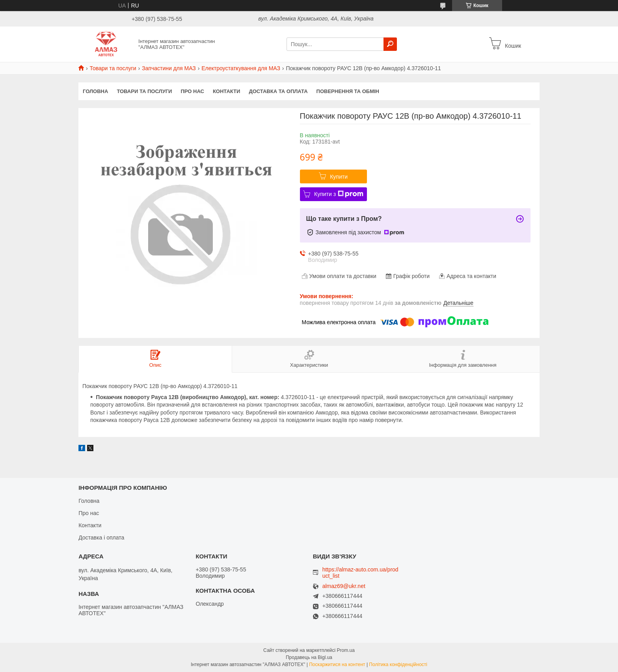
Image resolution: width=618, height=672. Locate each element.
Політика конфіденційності (398, 665)
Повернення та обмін (348, 91)
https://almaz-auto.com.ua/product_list (360, 573)
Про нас (192, 91)
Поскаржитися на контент (337, 665)
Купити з (339, 194)
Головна (95, 91)
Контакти (227, 91)
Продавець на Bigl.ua (309, 657)
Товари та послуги (113, 68)
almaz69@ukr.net (344, 586)
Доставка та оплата (278, 91)
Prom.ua (346, 650)
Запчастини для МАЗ (169, 68)
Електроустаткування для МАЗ (241, 68)
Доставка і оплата (101, 538)
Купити (339, 177)
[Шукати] (390, 44)
